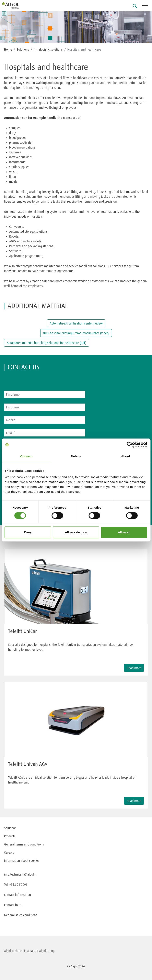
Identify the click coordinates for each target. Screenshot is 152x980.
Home (8, 49)
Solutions (23, 49)
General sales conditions (21, 915)
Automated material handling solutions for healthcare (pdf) (46, 343)
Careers (9, 852)
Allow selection (76, 532)
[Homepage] (15, 5)
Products (10, 836)
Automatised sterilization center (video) (76, 323)
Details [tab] (76, 456)
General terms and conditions (24, 844)
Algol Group (47, 951)
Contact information (17, 895)
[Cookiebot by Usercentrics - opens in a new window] (130, 445)
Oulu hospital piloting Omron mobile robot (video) (76, 333)
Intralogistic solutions (48, 49)
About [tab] (126, 456)
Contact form (13, 905)
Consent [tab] (26, 456)
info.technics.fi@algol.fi (20, 874)
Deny (28, 532)
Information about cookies (22, 861)
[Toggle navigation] (147, 6)
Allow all (124, 532)
